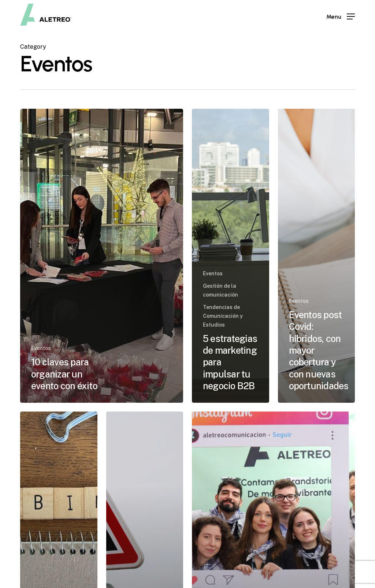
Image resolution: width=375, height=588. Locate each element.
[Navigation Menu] (341, 17)
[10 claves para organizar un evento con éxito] (102, 256)
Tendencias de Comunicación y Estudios (223, 316)
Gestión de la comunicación (220, 290)
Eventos (41, 348)
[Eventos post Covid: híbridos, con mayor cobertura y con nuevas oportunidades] (317, 256)
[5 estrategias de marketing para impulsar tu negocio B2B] (231, 256)
